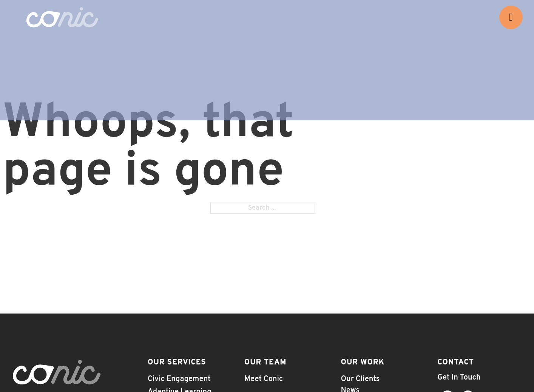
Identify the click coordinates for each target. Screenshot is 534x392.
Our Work (363, 363)
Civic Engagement (179, 379)
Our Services (177, 363)
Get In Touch (459, 378)
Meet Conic (264, 379)
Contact (456, 363)
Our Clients (360, 379)
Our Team (265, 363)
